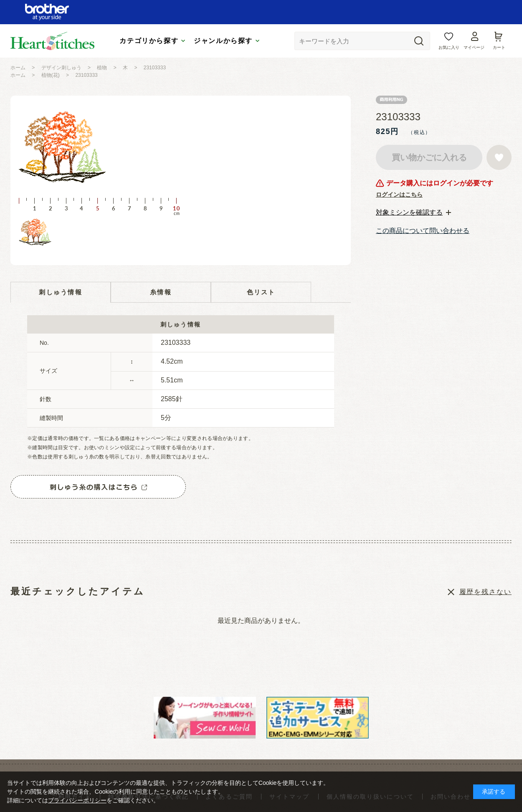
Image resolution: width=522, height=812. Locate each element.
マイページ (474, 47)
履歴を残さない (485, 592)
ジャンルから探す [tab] (223, 41)
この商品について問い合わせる (423, 231)
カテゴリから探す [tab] (149, 41)
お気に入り (449, 47)
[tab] (413, 212)
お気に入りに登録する (499, 157)
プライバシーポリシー (77, 800)
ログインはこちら (399, 195)
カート (499, 47)
